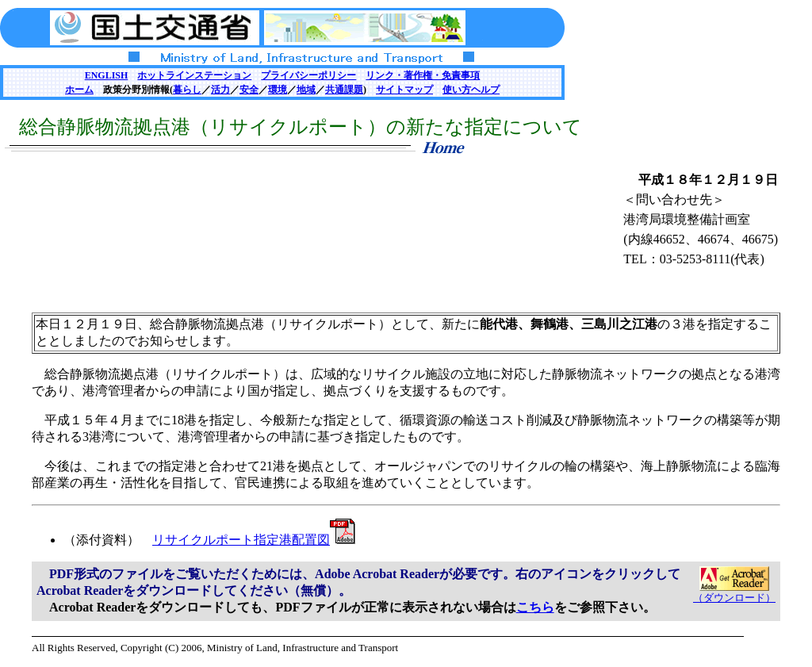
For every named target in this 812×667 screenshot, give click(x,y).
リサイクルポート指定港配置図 (254, 540)
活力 (220, 90)
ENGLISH (107, 75)
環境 (278, 90)
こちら (535, 607)
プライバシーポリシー (308, 75)
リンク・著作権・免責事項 (423, 75)
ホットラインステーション (194, 75)
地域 (306, 90)
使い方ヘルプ (471, 90)
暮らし (187, 90)
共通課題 (344, 90)
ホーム (79, 90)
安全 (249, 90)
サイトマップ (404, 90)
